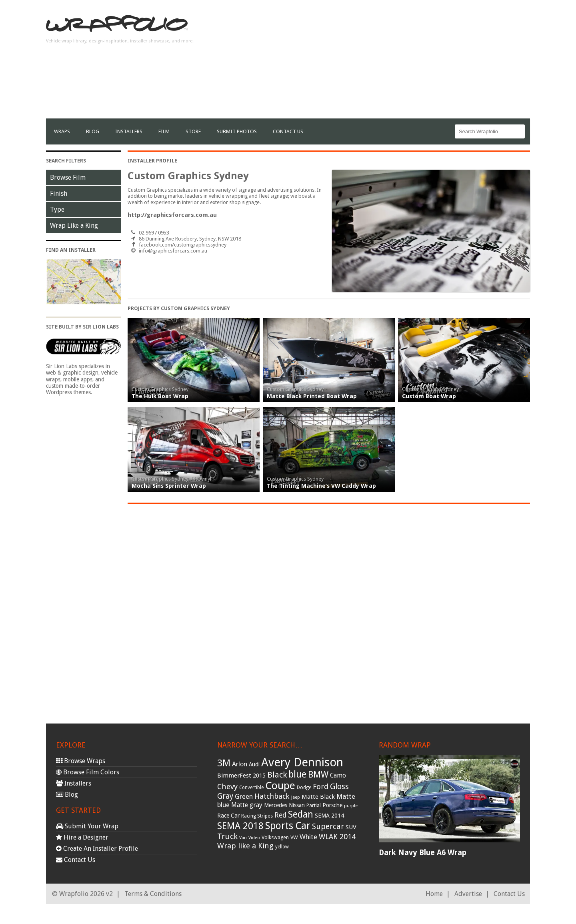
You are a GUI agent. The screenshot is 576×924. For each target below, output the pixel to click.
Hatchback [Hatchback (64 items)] (272, 796)
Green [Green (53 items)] (244, 797)
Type (57, 209)
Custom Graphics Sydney (160, 389)
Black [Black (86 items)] (277, 775)
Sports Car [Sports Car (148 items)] (288, 826)
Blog (93, 131)
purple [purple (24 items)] (351, 806)
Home (434, 894)
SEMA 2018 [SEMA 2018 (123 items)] (240, 826)
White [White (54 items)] (308, 837)
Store (193, 131)
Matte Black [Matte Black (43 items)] (318, 797)
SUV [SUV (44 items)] (351, 827)
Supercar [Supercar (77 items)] (328, 827)
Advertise (468, 894)
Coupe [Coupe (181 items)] (280, 786)
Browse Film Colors (88, 772)
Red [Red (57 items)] (280, 815)
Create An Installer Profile (97, 849)
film (164, 131)
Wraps (62, 131)
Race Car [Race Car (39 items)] (228, 816)
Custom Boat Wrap (429, 396)
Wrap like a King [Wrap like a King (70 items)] (245, 846)
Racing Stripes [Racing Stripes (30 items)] (257, 816)
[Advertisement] (384, 62)
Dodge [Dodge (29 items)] (304, 788)
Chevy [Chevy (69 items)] (227, 787)
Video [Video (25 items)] (254, 838)
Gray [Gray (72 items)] (225, 796)
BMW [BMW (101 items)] (318, 775)
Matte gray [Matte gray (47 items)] (247, 805)
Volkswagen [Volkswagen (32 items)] (275, 837)
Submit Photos (237, 131)
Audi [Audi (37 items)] (254, 764)
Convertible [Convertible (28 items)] (251, 788)
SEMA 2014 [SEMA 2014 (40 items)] (329, 816)
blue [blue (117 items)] (297, 774)
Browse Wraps (81, 761)
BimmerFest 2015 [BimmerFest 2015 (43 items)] (241, 776)
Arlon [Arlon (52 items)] (240, 764)
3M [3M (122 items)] (224, 763)
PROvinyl (201, 479)
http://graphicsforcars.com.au (172, 215)
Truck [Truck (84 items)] (227, 836)
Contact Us (288, 131)
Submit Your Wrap (87, 826)
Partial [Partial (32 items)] (314, 805)
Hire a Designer (82, 837)
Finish (59, 193)
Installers (129, 131)
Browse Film (68, 177)
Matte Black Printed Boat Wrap (312, 396)
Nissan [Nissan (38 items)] (297, 805)
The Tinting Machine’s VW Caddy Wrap (321, 486)
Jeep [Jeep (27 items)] (296, 797)
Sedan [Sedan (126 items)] (301, 814)
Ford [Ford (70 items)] (321, 787)
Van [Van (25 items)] (243, 838)
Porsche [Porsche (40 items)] (332, 805)
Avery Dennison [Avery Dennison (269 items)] (302, 762)
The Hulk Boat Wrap (160, 396)
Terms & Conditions (153, 894)
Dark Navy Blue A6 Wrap (423, 853)
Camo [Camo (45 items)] (338, 776)
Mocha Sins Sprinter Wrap (169, 486)
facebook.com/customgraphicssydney (183, 245)
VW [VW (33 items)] (294, 837)
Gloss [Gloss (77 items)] (339, 787)
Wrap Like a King (74, 225)
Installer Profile (152, 161)
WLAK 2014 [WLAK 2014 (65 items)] (337, 837)
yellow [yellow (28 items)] (282, 847)
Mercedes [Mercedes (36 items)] (276, 805)
